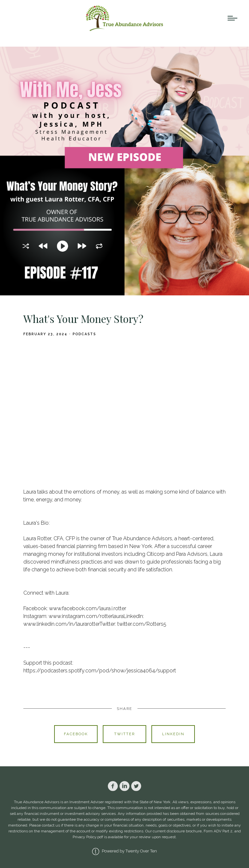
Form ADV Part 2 (218, 831)
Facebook (76, 734)
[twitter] (136, 786)
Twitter (124, 734)
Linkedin (173, 734)
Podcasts (84, 334)
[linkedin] (124, 786)
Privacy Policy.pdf (88, 837)
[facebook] (113, 786)
